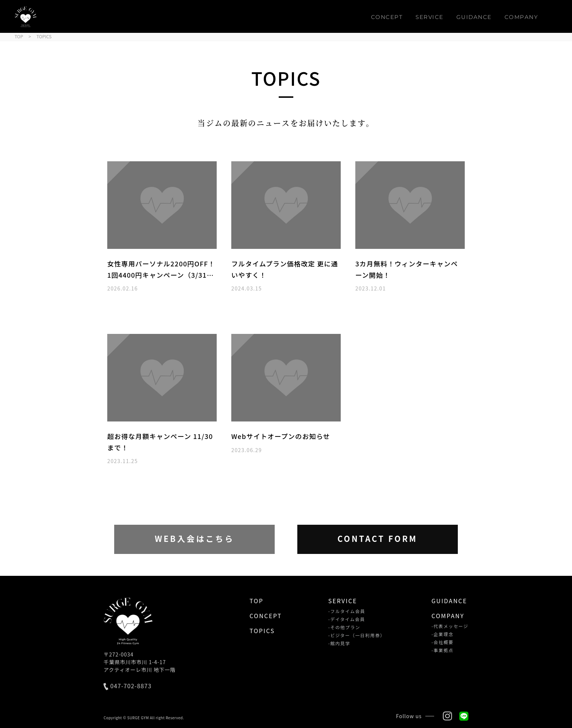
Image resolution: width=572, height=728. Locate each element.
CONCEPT (387, 17)
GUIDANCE (474, 17)
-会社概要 (443, 642)
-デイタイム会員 (347, 619)
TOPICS (262, 631)
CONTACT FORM (378, 539)
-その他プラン (344, 627)
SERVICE (430, 17)
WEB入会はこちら (194, 539)
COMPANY (521, 17)
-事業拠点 (443, 650)
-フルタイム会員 (347, 611)
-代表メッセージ (450, 626)
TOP (256, 601)
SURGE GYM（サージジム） (26, 17)
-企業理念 (443, 634)
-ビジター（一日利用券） (357, 635)
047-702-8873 (127, 686)
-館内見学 (339, 643)
